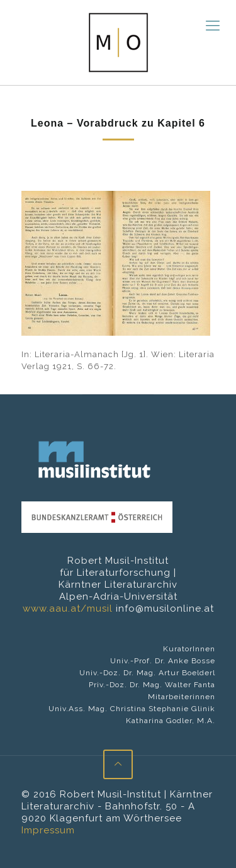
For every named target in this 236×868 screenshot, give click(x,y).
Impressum (48, 830)
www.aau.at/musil (68, 608)
